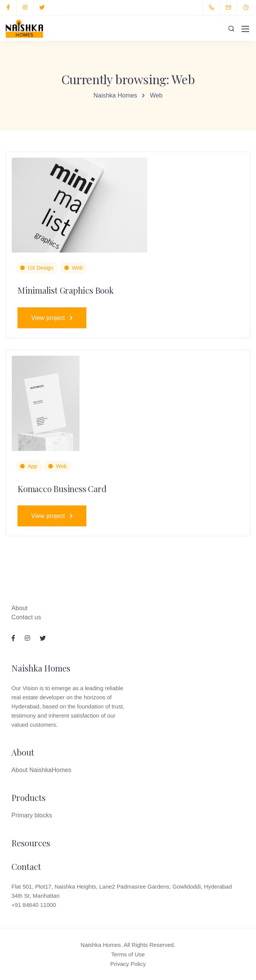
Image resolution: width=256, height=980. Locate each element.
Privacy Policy (128, 964)
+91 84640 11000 (34, 905)
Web (77, 268)
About (20, 608)
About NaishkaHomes (41, 770)
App (33, 466)
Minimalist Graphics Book (66, 290)
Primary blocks (32, 815)
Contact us (26, 617)
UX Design (41, 268)
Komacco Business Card (62, 489)
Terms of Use (128, 954)
